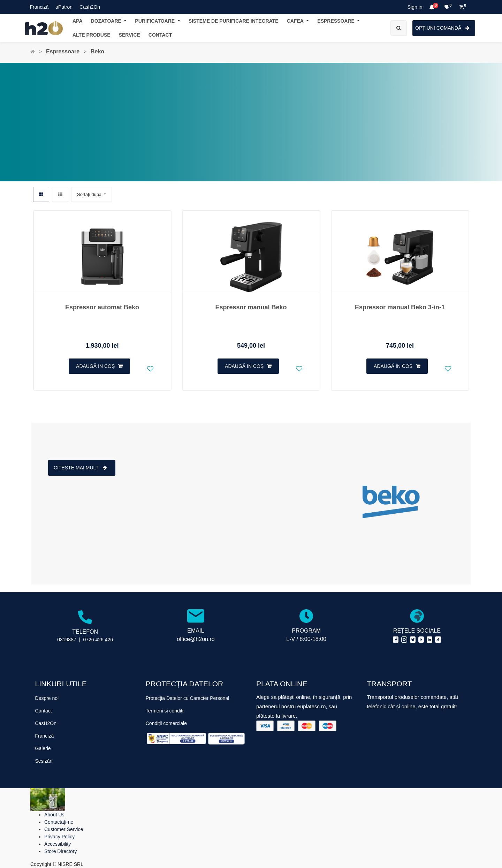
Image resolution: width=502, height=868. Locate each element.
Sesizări (44, 761)
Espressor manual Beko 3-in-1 (400, 307)
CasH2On (46, 723)
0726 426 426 (98, 640)
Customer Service (64, 829)
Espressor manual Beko (251, 307)
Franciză (39, 7)
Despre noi (47, 698)
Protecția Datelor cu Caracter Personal (188, 698)
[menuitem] (160, 35)
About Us (54, 815)
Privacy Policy (59, 837)
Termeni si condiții (165, 711)
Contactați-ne (59, 822)
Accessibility (58, 844)
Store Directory (60, 851)
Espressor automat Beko (102, 307)
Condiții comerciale (166, 723)
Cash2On (90, 7)
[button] (92, 194)
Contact (44, 711)
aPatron (64, 7)
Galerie (43, 748)
